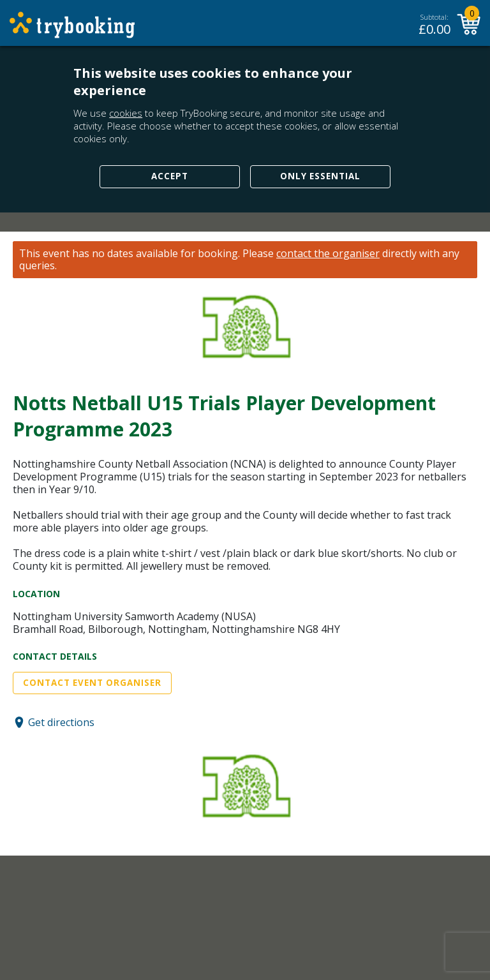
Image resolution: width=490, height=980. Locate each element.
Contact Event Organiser (92, 683)
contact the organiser (328, 254)
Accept (170, 176)
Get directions (61, 722)
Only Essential (320, 176)
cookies (126, 113)
